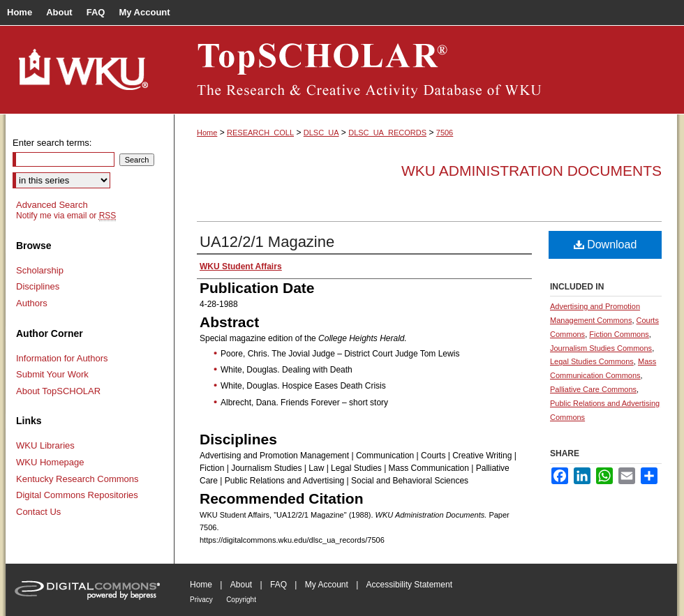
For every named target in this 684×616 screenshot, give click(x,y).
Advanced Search (52, 205)
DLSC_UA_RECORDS (387, 133)
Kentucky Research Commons (77, 479)
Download (605, 245)
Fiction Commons (619, 334)
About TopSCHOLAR (58, 391)
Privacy (201, 600)
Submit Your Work (52, 374)
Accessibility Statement (409, 585)
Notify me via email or (66, 216)
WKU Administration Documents (531, 171)
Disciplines (38, 286)
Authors (32, 303)
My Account (327, 585)
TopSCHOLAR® (426, 70)
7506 (445, 133)
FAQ (278, 585)
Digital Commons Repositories (77, 495)
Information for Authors (62, 358)
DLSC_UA (321, 133)
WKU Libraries (45, 445)
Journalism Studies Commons (601, 348)
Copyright (241, 600)
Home (207, 133)
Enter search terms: (52, 143)
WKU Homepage (50, 462)
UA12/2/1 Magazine (267, 242)
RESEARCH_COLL (260, 133)
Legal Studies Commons (592, 361)
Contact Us (38, 512)
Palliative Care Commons (593, 389)
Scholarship (40, 270)
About (241, 585)
